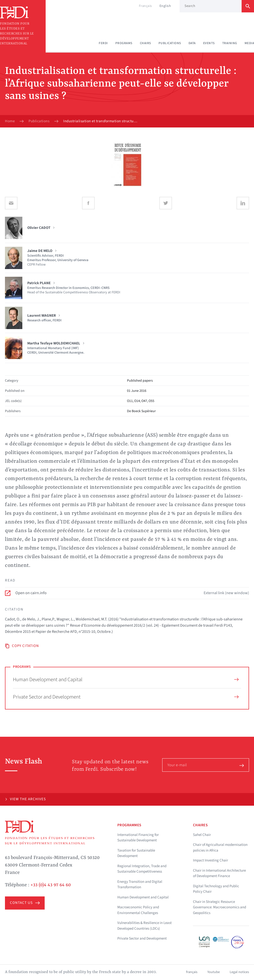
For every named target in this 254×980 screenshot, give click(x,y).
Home (10, 121)
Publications (170, 43)
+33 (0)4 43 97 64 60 (51, 885)
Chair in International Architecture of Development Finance (219, 873)
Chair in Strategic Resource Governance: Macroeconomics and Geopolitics (220, 907)
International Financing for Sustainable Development (138, 838)
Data (192, 43)
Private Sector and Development (126, 697)
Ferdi (103, 43)
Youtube (214, 972)
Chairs (145, 43)
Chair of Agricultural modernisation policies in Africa (220, 848)
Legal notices (239, 972)
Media (249, 43)
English (165, 6)
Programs (124, 43)
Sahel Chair (202, 835)
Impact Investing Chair (210, 860)
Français (145, 6)
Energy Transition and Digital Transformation (140, 885)
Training (230, 43)
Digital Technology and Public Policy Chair (216, 889)
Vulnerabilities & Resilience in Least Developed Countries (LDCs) (144, 926)
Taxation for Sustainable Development (136, 853)
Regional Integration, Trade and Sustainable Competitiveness (142, 869)
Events (209, 43)
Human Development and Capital (126, 679)
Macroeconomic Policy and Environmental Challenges (138, 910)
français (192, 972)
